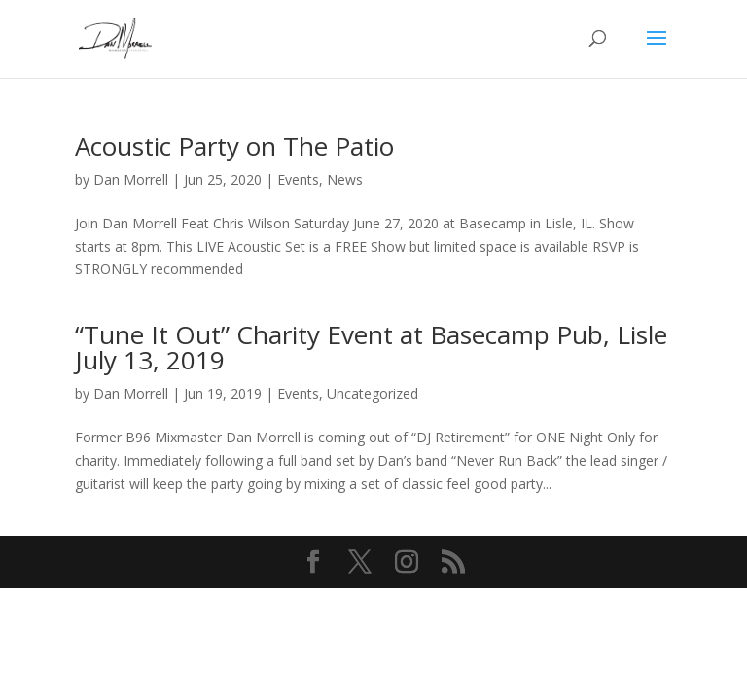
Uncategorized (373, 393)
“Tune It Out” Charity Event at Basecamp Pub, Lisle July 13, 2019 (371, 347)
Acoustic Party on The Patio (234, 146)
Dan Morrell (131, 179)
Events (298, 179)
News (345, 179)
